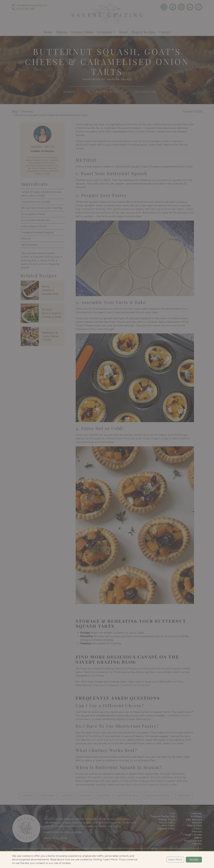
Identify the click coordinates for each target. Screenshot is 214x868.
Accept (194, 860)
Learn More (175, 860)
